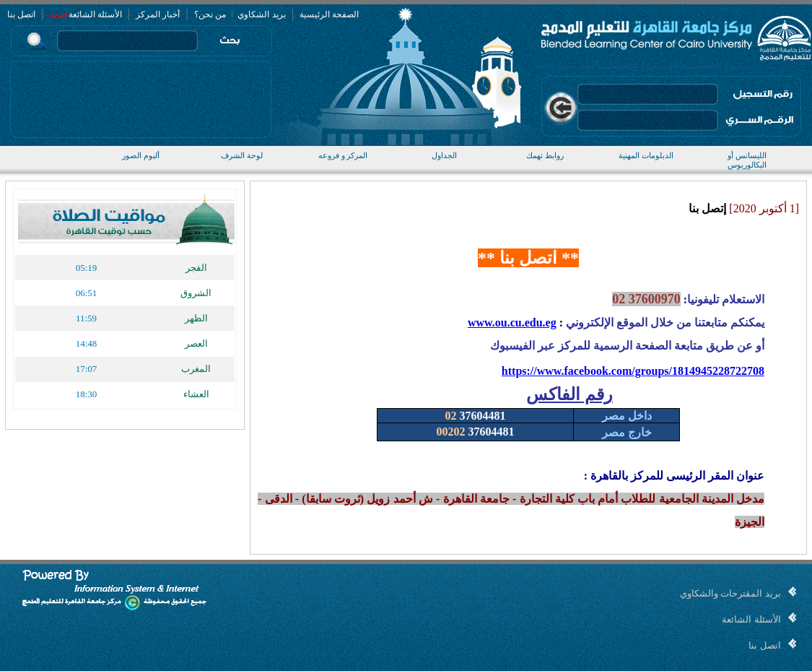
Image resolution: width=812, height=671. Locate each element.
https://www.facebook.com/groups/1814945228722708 (633, 371)
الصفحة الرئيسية (329, 14)
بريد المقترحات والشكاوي (730, 593)
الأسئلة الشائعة (95, 14)
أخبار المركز (158, 14)
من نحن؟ (210, 14)
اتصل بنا (21, 14)
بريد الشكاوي (261, 14)
